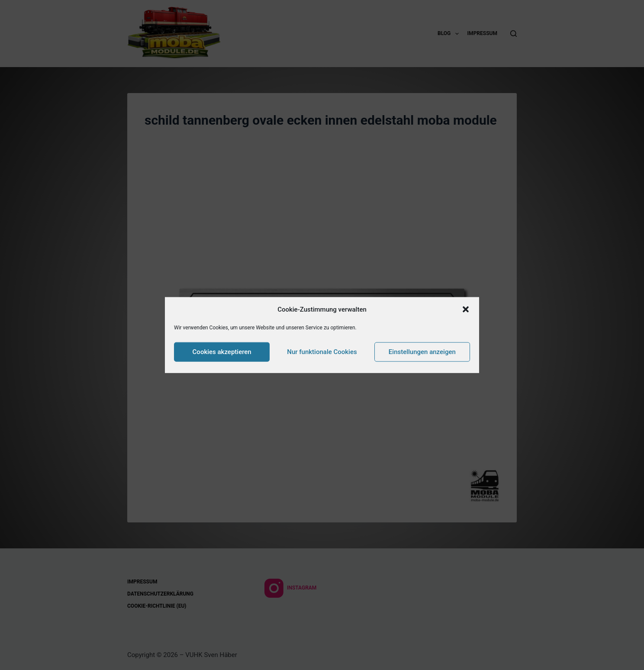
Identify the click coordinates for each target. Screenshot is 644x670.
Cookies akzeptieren (222, 352)
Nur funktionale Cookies (322, 352)
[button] (466, 309)
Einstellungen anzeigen (422, 352)
